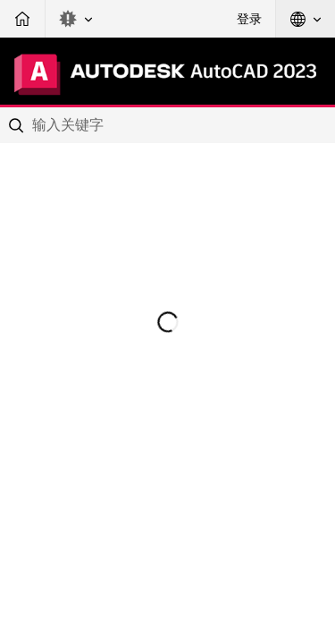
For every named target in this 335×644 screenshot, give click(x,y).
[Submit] (18, 125)
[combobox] (167, 125)
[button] (76, 19)
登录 (249, 19)
